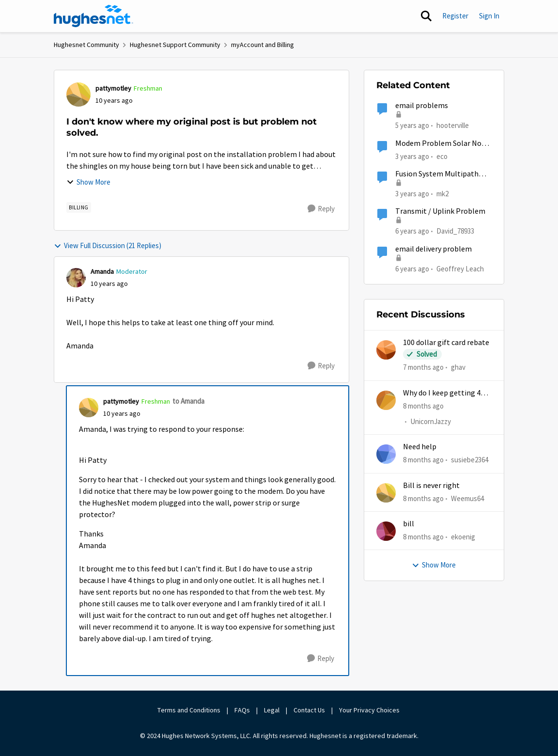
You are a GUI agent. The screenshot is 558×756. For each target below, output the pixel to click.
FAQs (242, 710)
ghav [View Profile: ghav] (458, 367)
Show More (88, 182)
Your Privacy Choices (370, 710)
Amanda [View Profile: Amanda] (102, 271)
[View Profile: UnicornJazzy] (386, 400)
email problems (422, 106)
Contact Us (309, 710)
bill (409, 524)
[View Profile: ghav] (386, 350)
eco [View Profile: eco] (442, 156)
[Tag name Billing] (79, 207)
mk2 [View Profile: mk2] (442, 194)
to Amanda (188, 401)
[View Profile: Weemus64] (386, 493)
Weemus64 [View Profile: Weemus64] (467, 498)
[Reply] (321, 209)
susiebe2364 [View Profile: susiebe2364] (470, 460)
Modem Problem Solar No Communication (438, 144)
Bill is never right (431, 486)
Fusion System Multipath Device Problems (437, 174)
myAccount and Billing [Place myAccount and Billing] (263, 45)
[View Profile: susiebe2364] (386, 454)
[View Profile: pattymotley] (78, 94)
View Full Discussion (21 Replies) (108, 245)
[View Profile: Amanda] (76, 278)
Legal (272, 710)
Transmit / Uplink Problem (440, 211)
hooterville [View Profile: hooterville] (453, 125)
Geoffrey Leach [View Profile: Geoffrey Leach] (460, 268)
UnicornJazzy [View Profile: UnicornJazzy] (431, 421)
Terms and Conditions (189, 710)
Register (455, 16)
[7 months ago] (423, 368)
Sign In (489, 16)
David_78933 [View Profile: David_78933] (455, 231)
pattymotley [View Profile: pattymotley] (113, 88)
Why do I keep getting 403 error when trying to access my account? (446, 393)
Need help (420, 447)
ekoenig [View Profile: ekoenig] (463, 537)
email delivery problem (434, 249)
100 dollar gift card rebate (446, 343)
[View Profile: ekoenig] (386, 531)
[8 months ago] (423, 406)
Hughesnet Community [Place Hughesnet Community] (86, 45)
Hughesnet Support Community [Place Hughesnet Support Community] (175, 45)
